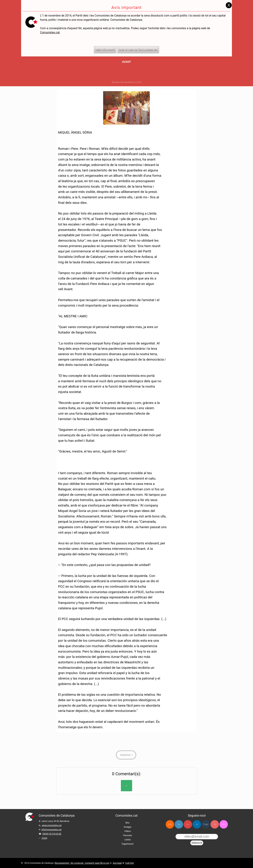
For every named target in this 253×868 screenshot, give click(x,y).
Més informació (105, 42)
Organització (127, 844)
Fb (197, 825)
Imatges (128, 827)
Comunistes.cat (50, 24)
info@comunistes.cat (51, 830)
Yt (215, 825)
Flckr (224, 825)
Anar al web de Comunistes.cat (138, 42)
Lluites (127, 840)
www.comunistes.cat (52, 825)
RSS (170, 825)
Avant (126, 62)
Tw (179, 825)
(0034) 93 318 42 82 (52, 834)
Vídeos (128, 831)
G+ (188, 825)
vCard (44, 838)
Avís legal (117, 863)
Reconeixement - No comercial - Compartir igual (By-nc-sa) (82, 863)
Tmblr (206, 825)
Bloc (128, 823)
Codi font (130, 863)
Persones (128, 835)
